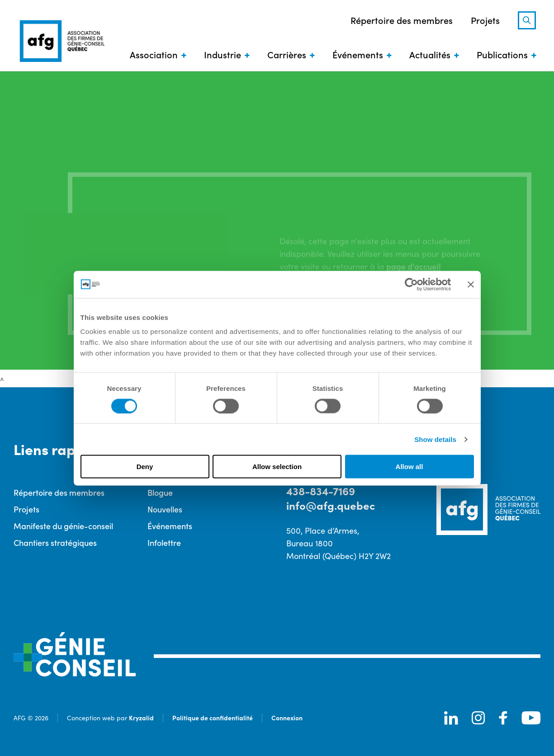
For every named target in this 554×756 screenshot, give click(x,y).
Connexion (287, 718)
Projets (485, 20)
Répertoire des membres (402, 20)
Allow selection (277, 467)
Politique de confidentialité (213, 718)
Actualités (430, 54)
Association (154, 54)
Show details (435, 439)
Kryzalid (141, 718)
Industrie (223, 54)
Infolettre (164, 542)
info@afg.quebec (331, 505)
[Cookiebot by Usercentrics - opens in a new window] (411, 284)
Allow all (410, 467)
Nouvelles (165, 509)
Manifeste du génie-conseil (63, 526)
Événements (358, 54)
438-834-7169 (321, 491)
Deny (145, 467)
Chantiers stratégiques (55, 542)
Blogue (160, 492)
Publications (502, 54)
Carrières (287, 54)
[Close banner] (471, 284)
